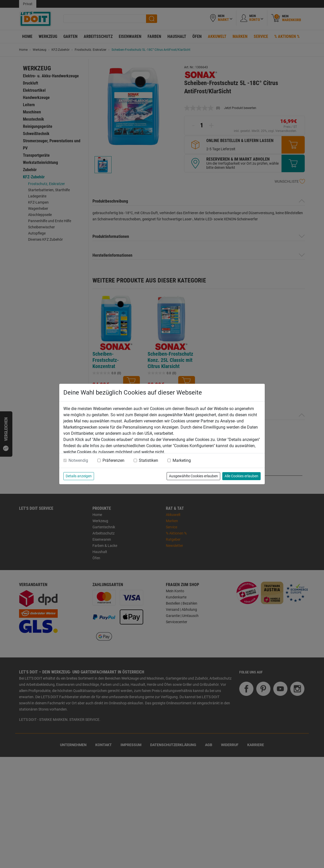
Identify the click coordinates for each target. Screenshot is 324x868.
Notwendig (78, 460)
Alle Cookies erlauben (241, 476)
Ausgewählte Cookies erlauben (193, 476)
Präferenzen (113, 460)
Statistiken (148, 460)
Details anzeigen (79, 476)
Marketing (182, 460)
